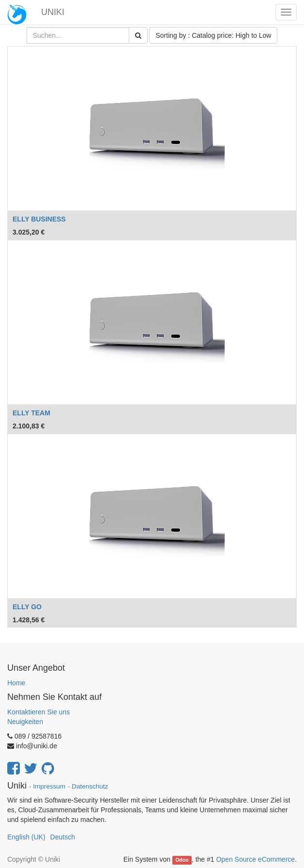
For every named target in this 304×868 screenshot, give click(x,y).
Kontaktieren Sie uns (38, 712)
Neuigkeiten (25, 722)
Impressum (49, 786)
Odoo (182, 860)
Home (16, 683)
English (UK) (26, 837)
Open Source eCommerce (255, 859)
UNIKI (53, 12)
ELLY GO (27, 607)
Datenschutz (90, 786)
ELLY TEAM (31, 413)
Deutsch (63, 837)
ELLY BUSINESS (39, 219)
